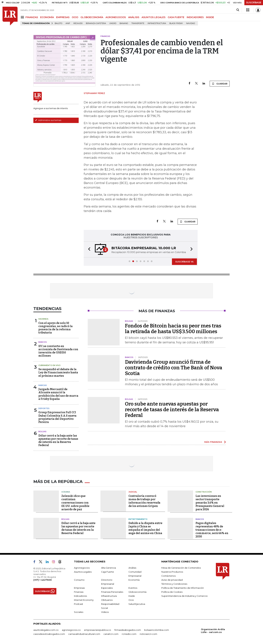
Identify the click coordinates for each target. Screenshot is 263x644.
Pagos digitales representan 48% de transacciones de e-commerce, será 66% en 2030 (212, 530)
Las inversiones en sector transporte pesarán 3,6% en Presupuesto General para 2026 (210, 503)
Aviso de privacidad (172, 580)
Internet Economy (84, 600)
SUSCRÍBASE (254, 3)
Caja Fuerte (108, 572)
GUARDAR (220, 84)
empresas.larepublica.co (98, 630)
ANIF (68, 23)
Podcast (78, 604)
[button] (88, 249)
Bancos (43, 342)
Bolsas (42, 432)
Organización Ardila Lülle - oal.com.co (213, 631)
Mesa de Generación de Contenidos (181, 568)
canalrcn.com (111, 634)
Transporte (138, 23)
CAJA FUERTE (176, 17)
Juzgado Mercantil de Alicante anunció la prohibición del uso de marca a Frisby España (58, 394)
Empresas (79, 588)
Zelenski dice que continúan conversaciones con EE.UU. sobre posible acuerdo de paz (75, 503)
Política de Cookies (172, 592)
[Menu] (23, 17)
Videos (105, 612)
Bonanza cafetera (96, 23)
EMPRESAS (63, 17)
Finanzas (79, 592)
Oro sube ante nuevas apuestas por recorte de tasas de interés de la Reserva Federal (172, 410)
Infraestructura (157, 23)
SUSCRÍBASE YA (184, 262)
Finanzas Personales (112, 592)
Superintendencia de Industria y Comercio (185, 596)
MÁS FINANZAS (213, 442)
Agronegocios (82, 568)
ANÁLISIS (134, 17)
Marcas (43, 385)
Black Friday (176, 23)
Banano (124, 23)
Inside (132, 596)
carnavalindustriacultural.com (84, 634)
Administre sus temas (48, 120)
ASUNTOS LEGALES (153, 17)
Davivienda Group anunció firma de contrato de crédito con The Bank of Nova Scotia (174, 368)
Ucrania (66, 492)
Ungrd (113, 23)
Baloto (58, 23)
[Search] (238, 10)
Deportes (44, 408)
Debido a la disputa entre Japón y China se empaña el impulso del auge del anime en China (145, 528)
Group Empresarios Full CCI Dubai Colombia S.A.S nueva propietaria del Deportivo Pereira (57, 417)
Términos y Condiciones (174, 584)
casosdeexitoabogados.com (49, 634)
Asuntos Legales (83, 572)
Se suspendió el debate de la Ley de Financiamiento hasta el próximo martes (58, 372)
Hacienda (43, 319)
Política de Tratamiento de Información (183, 588)
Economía (134, 580)
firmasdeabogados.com (128, 630)
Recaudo (78, 23)
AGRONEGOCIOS (116, 17)
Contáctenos (168, 576)
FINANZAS (32, 17)
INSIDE (210, 17)
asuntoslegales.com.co (46, 630)
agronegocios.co (71, 630)
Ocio (131, 600)
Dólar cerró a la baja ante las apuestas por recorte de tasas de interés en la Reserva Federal (58, 440)
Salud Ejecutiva (137, 604)
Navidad (191, 23)
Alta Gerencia (109, 568)
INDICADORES (195, 17)
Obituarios (107, 600)
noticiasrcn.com (148, 634)
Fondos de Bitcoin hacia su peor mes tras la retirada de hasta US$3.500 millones (173, 329)
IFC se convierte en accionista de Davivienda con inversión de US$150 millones (58, 351)
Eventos (133, 588)
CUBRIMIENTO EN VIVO (49, 365)
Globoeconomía (137, 592)
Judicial (133, 492)
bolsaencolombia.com (157, 630)
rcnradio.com (129, 634)
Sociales (79, 612)
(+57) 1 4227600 (43, 580)
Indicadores (80, 596)
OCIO (75, 17)
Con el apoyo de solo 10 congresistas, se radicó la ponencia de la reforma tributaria (56, 328)
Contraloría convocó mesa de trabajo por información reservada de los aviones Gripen (144, 501)
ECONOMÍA (47, 17)
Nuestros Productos (172, 572)
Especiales (107, 588)
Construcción (204, 492)
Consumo (79, 580)
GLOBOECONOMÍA (92, 17)
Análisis (132, 568)
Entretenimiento (138, 519)
